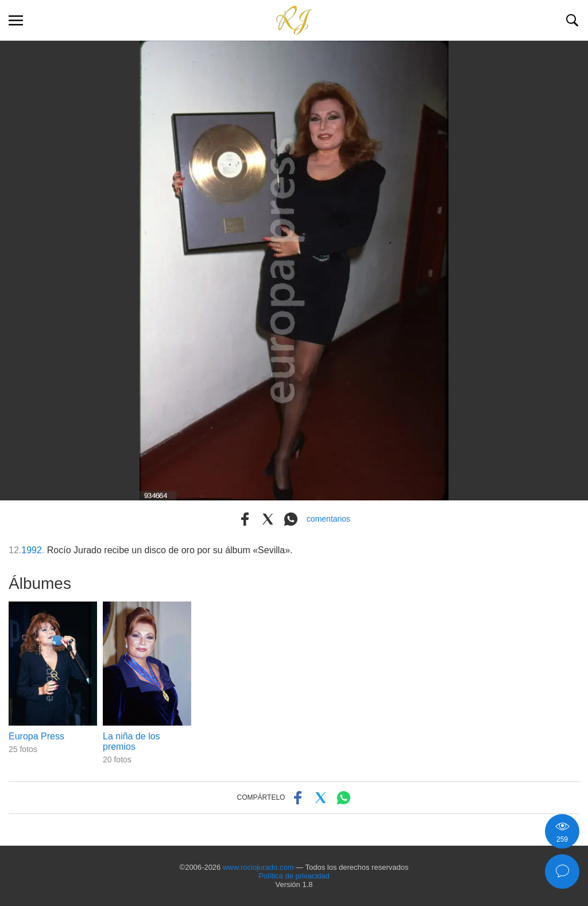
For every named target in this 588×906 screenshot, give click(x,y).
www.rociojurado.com (258, 867)
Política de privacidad (294, 876)
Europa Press (36, 736)
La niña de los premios (131, 741)
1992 (32, 550)
